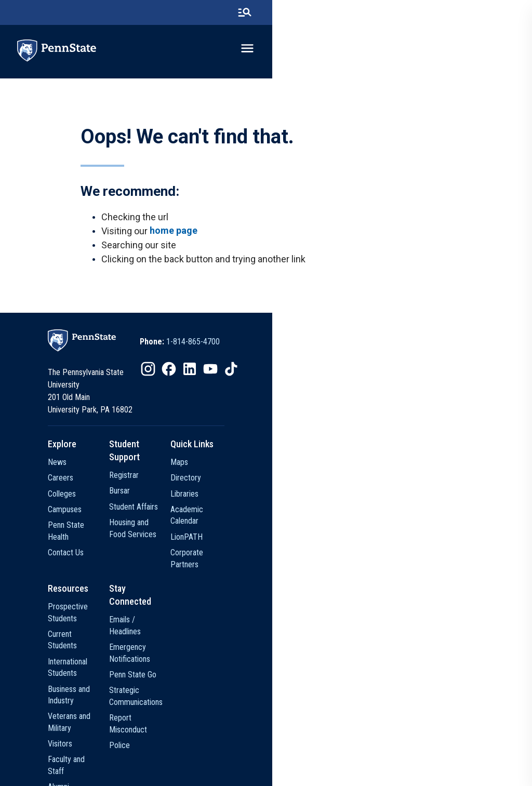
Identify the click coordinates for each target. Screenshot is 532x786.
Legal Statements (408, 752)
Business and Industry (118, 632)
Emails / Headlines (238, 585)
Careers (96, 479)
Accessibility (355, 752)
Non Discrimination (299, 752)
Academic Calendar (364, 510)
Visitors (95, 664)
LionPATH (349, 526)
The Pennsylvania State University (148, 752)
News (92, 463)
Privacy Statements (234, 752)
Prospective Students (119, 585)
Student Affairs (232, 495)
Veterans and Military (117, 649)
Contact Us (101, 542)
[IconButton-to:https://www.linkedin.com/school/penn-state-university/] (320, 384)
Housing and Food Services (252, 510)
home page (176, 240)
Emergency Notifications (248, 601)
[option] (310, 357)
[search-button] (500, 13)
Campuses (100, 510)
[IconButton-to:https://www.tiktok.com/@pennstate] (362, 384)
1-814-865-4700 (323, 357)
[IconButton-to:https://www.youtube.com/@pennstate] (341, 384)
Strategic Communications (251, 632)
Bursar (218, 479)
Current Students (111, 601)
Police (218, 664)
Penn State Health (113, 526)
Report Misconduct (239, 649)
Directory (348, 479)
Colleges (97, 495)
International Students (118, 617)
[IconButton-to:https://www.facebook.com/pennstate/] (299, 384)
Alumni (94, 696)
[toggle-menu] (503, 50)
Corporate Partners (364, 542)
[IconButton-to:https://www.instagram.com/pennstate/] (278, 384)
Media (93, 711)
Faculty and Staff (111, 680)
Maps (341, 463)
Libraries (347, 495)
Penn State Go (231, 617)
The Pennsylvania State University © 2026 (266, 771)
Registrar (223, 463)
